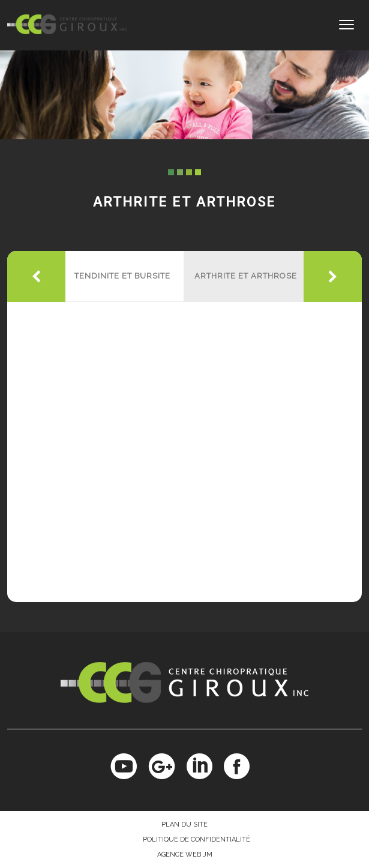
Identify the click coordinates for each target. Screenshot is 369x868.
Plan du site (184, 824)
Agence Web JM (185, 854)
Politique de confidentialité (196, 839)
